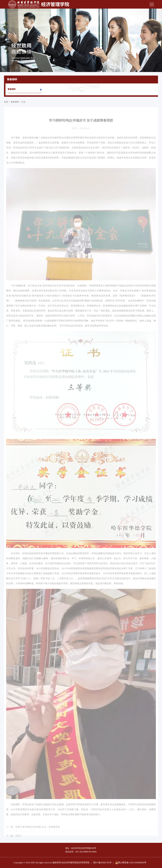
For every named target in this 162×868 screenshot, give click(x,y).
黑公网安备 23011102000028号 (131, 863)
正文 (24, 102)
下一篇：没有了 (14, 842)
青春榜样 (12, 89)
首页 (6, 102)
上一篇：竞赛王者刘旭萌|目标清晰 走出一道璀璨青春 (33, 833)
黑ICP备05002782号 (102, 863)
